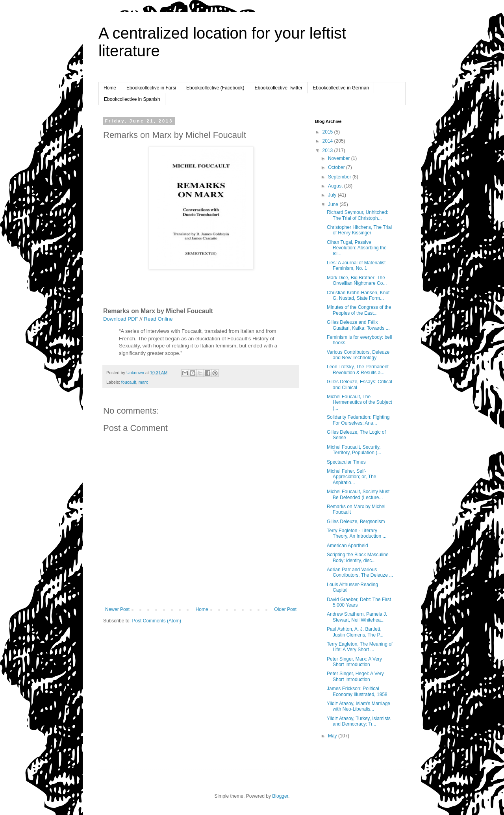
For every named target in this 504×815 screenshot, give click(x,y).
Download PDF (121, 319)
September (340, 177)
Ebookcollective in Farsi (151, 88)
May (333, 736)
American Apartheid (347, 546)
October (337, 167)
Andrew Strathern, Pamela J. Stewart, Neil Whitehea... (357, 617)
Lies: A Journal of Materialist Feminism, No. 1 (356, 265)
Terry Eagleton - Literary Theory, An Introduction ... (357, 533)
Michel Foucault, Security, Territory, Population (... (354, 450)
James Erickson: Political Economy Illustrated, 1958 (357, 691)
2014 (328, 141)
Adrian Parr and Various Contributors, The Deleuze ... (360, 572)
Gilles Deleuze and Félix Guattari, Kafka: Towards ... (358, 325)
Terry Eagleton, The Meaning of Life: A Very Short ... (360, 647)
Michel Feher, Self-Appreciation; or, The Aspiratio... (352, 477)
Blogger (280, 796)
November (340, 158)
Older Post (285, 609)
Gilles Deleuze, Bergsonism (356, 522)
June (334, 204)
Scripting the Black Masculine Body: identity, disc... (358, 557)
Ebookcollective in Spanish (132, 99)
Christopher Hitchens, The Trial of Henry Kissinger (359, 230)
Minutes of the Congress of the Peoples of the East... (359, 310)
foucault (129, 382)
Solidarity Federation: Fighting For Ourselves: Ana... (358, 420)
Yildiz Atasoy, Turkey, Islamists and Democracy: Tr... (359, 721)
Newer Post (117, 609)
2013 (328, 150)
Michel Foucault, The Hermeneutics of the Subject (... (359, 402)
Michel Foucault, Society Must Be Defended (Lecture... (358, 494)
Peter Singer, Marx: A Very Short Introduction (354, 662)
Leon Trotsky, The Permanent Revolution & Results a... (358, 369)
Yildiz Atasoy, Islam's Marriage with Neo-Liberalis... (359, 706)
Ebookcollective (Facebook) (215, 88)
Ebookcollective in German (341, 88)
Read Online (158, 319)
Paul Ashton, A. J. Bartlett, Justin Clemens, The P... (355, 632)
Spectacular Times (346, 462)
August (336, 186)
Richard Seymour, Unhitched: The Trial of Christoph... (358, 215)
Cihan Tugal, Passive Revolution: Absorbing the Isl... (357, 248)
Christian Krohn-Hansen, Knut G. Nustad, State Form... (358, 295)
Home (110, 88)
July (333, 195)
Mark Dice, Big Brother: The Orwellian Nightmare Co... (357, 280)
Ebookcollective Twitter (278, 88)
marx (143, 382)
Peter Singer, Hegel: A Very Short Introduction (355, 676)
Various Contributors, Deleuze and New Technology (358, 355)
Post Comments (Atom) (157, 621)
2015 (328, 132)
